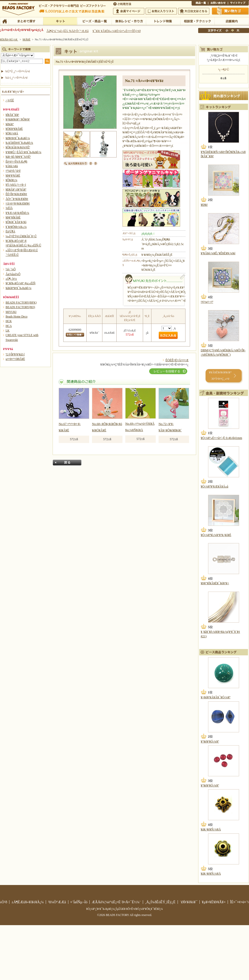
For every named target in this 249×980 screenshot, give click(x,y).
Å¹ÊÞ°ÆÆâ (232, 21)
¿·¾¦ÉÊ (10, 100)
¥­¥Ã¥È (60, 21)
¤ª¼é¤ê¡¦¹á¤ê (13, 171)
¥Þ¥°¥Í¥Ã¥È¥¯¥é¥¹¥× (215, 583)
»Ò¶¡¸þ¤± (11, 279)
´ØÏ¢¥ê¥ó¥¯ (189, 902)
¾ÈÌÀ (9, 208)
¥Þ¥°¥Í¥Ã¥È (13, 217)
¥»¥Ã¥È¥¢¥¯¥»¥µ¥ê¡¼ (19, 143)
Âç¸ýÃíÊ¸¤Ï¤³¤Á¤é (194, 11)
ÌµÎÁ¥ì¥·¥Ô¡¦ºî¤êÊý (129, 21)
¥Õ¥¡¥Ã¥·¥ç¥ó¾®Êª (18, 147)
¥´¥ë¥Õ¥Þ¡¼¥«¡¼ (16, 227)
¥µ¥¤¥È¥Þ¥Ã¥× (238, 4)
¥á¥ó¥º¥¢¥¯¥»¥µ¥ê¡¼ (19, 288)
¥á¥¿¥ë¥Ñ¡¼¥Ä (211, 829)
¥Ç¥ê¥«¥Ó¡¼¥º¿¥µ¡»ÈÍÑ (21, 283)
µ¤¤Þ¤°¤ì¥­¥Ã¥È (15, 359)
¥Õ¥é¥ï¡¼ (11, 180)
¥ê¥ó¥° (10, 124)
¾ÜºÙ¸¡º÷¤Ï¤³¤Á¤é (18, 71)
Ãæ (232, 30)
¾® (227, 30)
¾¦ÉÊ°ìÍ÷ (200, 4)
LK (7, 330)
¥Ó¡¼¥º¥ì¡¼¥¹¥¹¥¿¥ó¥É (216, 535)
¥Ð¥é (204, 205)
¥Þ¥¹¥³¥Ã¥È (13, 176)
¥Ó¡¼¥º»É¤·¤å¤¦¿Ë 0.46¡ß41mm (221, 438)
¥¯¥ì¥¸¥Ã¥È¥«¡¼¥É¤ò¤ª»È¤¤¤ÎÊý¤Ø (116, 31)
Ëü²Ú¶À (10, 231)
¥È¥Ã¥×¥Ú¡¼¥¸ (9, 39)
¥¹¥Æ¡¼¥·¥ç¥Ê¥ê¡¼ (17, 213)
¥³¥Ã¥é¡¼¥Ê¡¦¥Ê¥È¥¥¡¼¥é (218, 253)
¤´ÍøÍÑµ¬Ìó (79, 902)
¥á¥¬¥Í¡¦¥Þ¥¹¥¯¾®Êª (18, 157)
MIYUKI (11, 312)
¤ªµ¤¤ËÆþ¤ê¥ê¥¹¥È (161, 11)
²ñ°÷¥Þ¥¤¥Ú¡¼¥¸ (129, 11)
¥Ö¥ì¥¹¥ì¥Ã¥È (14, 129)
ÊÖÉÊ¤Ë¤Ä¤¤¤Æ (177, 360)
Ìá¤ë (67, 463)
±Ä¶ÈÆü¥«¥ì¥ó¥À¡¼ (28, 902)
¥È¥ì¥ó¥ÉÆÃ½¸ (163, 21)
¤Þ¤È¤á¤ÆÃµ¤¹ (26, 21)
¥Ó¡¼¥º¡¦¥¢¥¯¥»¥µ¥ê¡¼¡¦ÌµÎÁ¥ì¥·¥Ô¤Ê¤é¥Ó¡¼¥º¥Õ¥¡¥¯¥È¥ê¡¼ (124, 909)
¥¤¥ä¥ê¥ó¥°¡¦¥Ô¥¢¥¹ (18, 119)
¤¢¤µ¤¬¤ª (207, 302)
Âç (238, 30)
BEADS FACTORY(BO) (20, 307)
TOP (4, 21)
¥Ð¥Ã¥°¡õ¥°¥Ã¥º (16, 189)
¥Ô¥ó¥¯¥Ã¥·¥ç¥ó (16, 222)
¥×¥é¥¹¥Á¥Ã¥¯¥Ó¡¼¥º (216, 697)
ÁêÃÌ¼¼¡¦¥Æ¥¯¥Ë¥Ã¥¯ (197, 21)
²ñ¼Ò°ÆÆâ (57, 902)
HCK (9, 321)
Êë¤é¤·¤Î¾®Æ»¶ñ (16, 162)
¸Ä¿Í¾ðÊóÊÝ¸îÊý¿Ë (160, 902)
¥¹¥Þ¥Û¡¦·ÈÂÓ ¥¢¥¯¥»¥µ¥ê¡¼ (24, 152)
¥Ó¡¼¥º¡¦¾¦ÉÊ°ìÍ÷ (94, 21)
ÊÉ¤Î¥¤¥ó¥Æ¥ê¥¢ (16, 194)
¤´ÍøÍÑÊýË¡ (123, 4)
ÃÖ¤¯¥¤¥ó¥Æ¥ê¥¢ (17, 199)
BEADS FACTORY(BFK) (21, 303)
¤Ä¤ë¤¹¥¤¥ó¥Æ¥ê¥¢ (18, 203)
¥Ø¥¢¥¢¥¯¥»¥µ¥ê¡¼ (18, 138)
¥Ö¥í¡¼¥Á (12, 133)
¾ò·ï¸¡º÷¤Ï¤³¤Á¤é (16, 78)
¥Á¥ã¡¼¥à (12, 166)
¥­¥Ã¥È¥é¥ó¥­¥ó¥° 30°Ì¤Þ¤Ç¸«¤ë (220, 376)
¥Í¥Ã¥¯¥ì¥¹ (12, 115)
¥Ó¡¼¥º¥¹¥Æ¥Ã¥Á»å (214, 486)
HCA (9, 326)
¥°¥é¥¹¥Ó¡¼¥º (210, 741)
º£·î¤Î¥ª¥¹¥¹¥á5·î (15, 354)
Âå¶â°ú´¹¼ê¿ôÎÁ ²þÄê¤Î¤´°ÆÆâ (68, 31)
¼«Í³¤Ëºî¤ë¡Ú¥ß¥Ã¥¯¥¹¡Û (21, 236)
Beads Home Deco (17, 317)
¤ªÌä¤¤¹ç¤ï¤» (218, 4)
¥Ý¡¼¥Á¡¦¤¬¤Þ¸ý (16, 185)
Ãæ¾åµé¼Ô (13, 274)
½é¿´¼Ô (11, 269)
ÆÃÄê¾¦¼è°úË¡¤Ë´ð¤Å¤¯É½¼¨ (116, 902)
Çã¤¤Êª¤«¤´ (230, 11)
